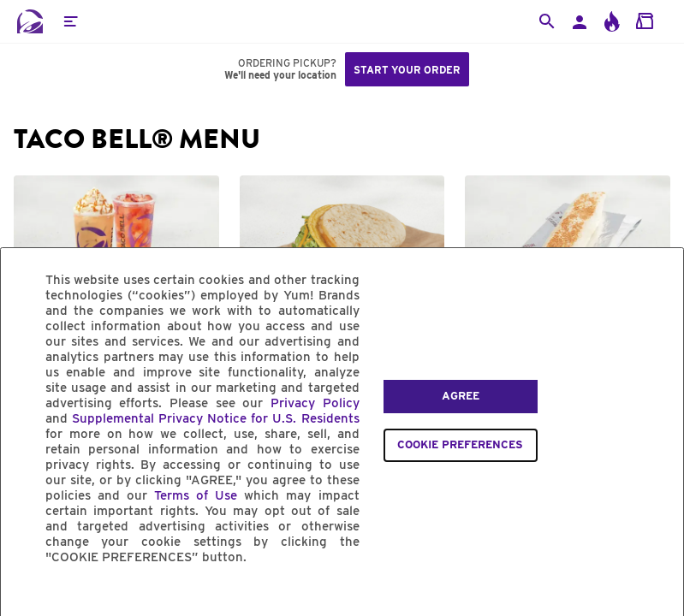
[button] (70, 21)
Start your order (407, 70)
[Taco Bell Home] (30, 21)
